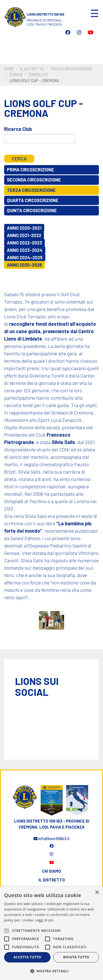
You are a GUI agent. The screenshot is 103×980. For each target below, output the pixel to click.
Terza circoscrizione (71, 69)
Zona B (16, 75)
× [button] (97, 893)
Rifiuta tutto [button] (76, 957)
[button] (51, 971)
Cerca (19, 158)
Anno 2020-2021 (24, 228)
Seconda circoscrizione (34, 180)
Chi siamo (51, 871)
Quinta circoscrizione (32, 210)
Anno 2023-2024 (25, 250)
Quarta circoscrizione (33, 200)
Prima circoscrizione (30, 170)
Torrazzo (38, 75)
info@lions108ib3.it (52, 839)
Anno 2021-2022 (24, 235)
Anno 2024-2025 (25, 257)
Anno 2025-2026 (24, 265)
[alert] (51, 933)
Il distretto (32, 69)
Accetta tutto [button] (27, 957)
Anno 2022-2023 (24, 243)
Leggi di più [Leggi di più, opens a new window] (44, 920)
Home (9, 69)
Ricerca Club (18, 129)
